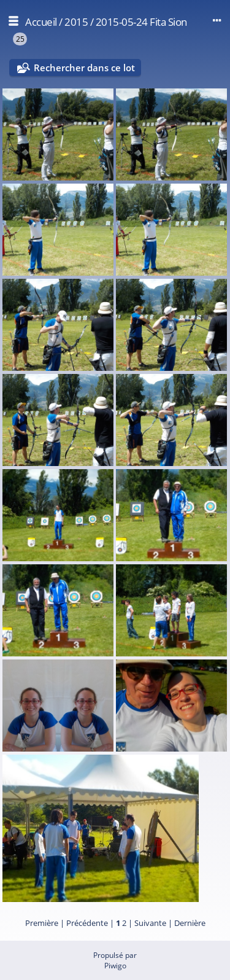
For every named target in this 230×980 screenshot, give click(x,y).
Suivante (150, 923)
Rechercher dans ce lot (84, 68)
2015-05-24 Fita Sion (141, 22)
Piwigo (115, 966)
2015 (76, 22)
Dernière (190, 923)
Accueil (41, 22)
